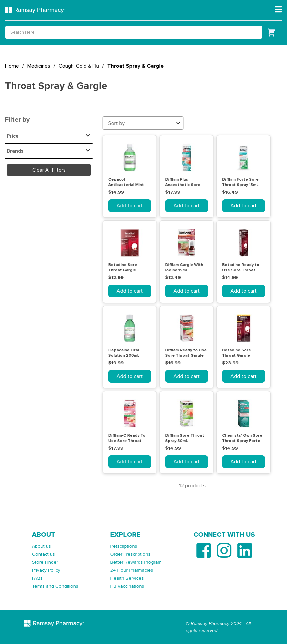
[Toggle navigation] (278, 10)
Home (12, 66)
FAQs (37, 578)
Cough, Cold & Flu (79, 66)
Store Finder (45, 562)
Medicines (39, 66)
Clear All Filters (49, 170)
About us (41, 546)
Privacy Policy (46, 570)
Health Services (127, 578)
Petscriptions (124, 546)
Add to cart (130, 206)
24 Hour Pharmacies (132, 570)
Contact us (43, 554)
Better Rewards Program (136, 562)
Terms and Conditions (55, 586)
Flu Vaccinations (127, 586)
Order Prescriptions (130, 554)
